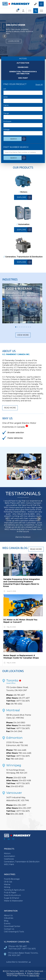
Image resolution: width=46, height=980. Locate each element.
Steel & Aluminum (12, 895)
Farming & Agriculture (14, 890)
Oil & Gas (8, 882)
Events (7, 924)
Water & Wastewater (13, 901)
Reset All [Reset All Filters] (39, 85)
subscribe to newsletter (18, 962)
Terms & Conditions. (15, 973)
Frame (6, 105)
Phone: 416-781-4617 (18, 946)
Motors (23, 59)
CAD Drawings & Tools (14, 932)
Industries (9, 918)
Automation (23, 63)
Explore (22, 197)
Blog (6, 921)
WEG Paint (23, 78)
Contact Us (9, 929)
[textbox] (23, 93)
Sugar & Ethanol (12, 898)
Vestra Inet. (34, 975)
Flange (6, 113)
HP (5, 89)
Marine (7, 884)
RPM (5, 97)
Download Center (12, 926)
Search (13, 139)
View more (23, 335)
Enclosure (7, 121)
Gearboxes (23, 67)
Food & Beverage (12, 879)
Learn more (14, 41)
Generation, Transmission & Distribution (23, 73)
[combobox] (23, 93)
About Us (8, 915)
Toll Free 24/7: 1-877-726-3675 (22, 949)
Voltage (7, 129)
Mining (7, 887)
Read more (10, 408)
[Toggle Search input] (36, 11)
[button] (41, 36)
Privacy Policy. (33, 973)
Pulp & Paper (10, 893)
